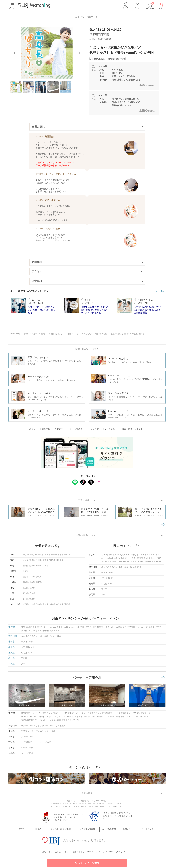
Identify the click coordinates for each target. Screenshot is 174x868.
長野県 (39, 584)
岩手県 (26, 578)
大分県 (46, 606)
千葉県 (41, 556)
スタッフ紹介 (79, 429)
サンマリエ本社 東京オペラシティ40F (64, 722)
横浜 (103, 569)
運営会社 (32, 831)
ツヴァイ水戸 (45, 744)
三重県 (46, 567)
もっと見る (159, 291)
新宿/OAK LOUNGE (30, 718)
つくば (104, 585)
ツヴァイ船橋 (50, 733)
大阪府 (26, 562)
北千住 (128, 560)
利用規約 (44, 831)
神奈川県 (33, 556)
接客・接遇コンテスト (128, 429)
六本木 (152, 556)
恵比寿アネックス (145, 715)
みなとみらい (112, 569)
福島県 (39, 578)
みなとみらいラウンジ (43, 727)
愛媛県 (32, 600)
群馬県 (67, 556)
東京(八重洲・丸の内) (127, 556)
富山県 (26, 589)
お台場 (113, 563)
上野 (116, 560)
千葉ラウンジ (27, 733)
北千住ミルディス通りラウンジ (53, 718)
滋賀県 (46, 562)
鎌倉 (139, 569)
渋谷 (159, 560)
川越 (108, 580)
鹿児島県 (60, 606)
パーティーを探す (87, 863)
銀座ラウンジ (47, 715)
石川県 (32, 589)
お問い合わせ (124, 831)
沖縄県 (67, 606)
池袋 (157, 556)
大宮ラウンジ (27, 738)
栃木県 (61, 556)
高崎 (103, 596)
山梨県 (32, 584)
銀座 (115, 556)
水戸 (110, 585)
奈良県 (52, 562)
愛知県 (26, 567)
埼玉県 (47, 556)
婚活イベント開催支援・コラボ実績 (53, 429)
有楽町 (109, 556)
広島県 (32, 595)
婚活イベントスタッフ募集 (101, 429)
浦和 (113, 580)
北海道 (26, 573)
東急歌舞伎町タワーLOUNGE (34, 722)
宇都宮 (104, 591)
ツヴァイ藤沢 (59, 727)
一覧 (163, 525)
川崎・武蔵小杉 (125, 569)
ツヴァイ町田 (114, 718)
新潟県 (26, 584)
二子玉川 (152, 560)
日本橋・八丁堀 (130, 563)
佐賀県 (32, 606)
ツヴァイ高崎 (27, 755)
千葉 (103, 574)
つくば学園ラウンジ (30, 744)
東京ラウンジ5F (60, 715)
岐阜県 (39, 567)
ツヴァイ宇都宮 (28, 749)
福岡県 (26, 606)
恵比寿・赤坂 (142, 556)
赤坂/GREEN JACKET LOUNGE (135, 718)
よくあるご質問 (107, 831)
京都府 (32, 562)
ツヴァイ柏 (38, 733)
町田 (146, 560)
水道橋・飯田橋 (144, 563)
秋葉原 (121, 560)
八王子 (119, 563)
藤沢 (135, 569)
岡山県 (26, 595)
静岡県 (32, 567)
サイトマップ (140, 831)
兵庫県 (39, 562)
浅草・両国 (156, 563)
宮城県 (32, 578)
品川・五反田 (107, 560)
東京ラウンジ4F (97, 715)
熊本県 (39, 606)
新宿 (103, 556)
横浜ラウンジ (27, 727)
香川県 (26, 600)
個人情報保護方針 (88, 831)
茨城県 (54, 556)
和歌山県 (60, 562)
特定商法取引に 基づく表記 (64, 831)
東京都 (26, 556)
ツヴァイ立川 (102, 718)
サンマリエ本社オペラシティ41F (81, 718)
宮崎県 (52, 606)
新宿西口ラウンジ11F (31, 715)
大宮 (103, 580)
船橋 (111, 574)
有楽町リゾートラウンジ (78, 715)
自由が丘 (105, 563)
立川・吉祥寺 (137, 560)
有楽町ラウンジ (111, 715)
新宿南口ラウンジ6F (127, 715)
